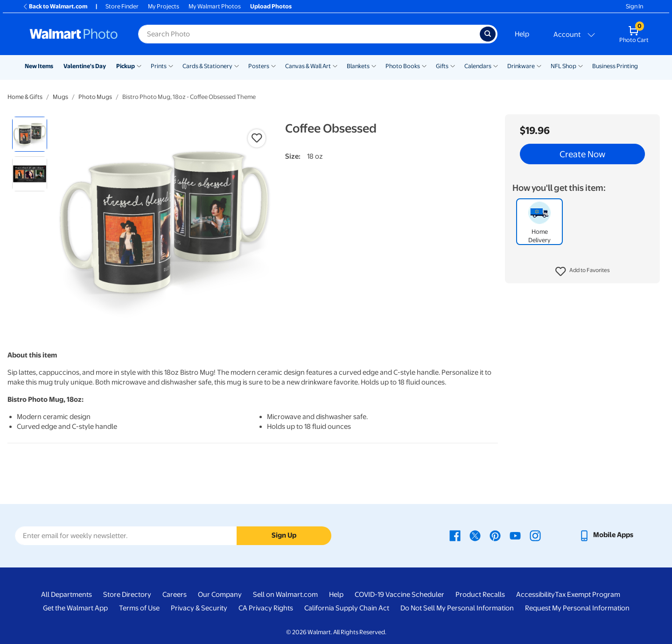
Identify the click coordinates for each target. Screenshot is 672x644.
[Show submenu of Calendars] (496, 65)
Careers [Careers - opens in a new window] (175, 595)
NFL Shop (563, 66)
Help (522, 34)
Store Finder (122, 6)
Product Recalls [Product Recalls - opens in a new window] (480, 595)
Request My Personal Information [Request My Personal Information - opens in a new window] (577, 608)
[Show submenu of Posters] (273, 65)
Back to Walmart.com (55, 6)
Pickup (126, 66)
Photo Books (403, 66)
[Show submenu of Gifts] (453, 65)
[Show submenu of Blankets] (374, 65)
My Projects (164, 6)
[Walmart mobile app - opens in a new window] (606, 535)
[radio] (30, 134)
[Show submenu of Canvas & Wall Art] (335, 65)
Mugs (60, 97)
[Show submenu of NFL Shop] (581, 65)
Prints (159, 66)
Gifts (442, 66)
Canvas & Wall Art (308, 66)
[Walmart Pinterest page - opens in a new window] (495, 535)
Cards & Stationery (207, 66)
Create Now (582, 154)
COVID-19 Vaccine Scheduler (399, 595)
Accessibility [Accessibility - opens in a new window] (535, 595)
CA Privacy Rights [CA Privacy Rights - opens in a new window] (266, 608)
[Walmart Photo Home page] (74, 34)
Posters (259, 66)
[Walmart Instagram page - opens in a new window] (535, 535)
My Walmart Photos (215, 6)
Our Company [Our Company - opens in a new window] (220, 595)
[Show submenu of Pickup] (139, 65)
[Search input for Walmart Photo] (309, 34)
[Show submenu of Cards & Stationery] (237, 65)
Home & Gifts (25, 97)
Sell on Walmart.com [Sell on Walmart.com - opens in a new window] (285, 595)
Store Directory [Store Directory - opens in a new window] (127, 595)
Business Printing (615, 66)
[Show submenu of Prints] (171, 65)
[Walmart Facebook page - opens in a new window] (455, 535)
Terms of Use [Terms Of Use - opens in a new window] (139, 608)
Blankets (358, 66)
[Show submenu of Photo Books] (424, 65)
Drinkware (521, 66)
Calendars (478, 66)
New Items (39, 66)
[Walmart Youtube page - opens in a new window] (515, 535)
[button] (583, 272)
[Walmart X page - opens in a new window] (475, 535)
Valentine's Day (85, 66)
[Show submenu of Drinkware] (539, 65)
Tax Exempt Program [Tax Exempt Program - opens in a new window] (588, 595)
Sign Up (284, 535)
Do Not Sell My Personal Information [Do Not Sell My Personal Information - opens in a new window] (457, 608)
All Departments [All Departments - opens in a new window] (66, 595)
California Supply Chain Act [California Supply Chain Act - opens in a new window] (347, 608)
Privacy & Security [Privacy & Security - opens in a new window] (199, 608)
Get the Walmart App (75, 608)
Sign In (634, 6)
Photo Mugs (95, 97)
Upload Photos (271, 6)
